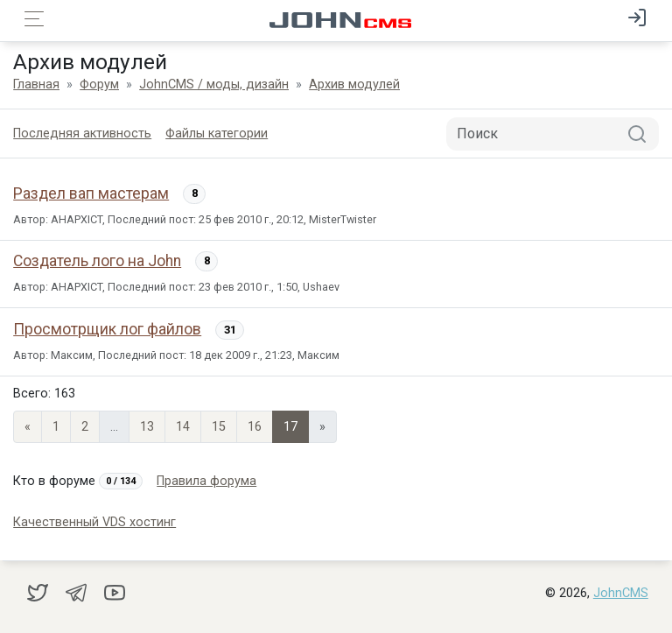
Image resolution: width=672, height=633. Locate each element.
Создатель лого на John (97, 261)
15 (219, 427)
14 (183, 427)
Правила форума (206, 481)
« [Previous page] (28, 427)
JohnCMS (621, 593)
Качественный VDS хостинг (94, 522)
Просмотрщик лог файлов (107, 329)
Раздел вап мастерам (91, 193)
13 (147, 427)
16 (255, 427)
